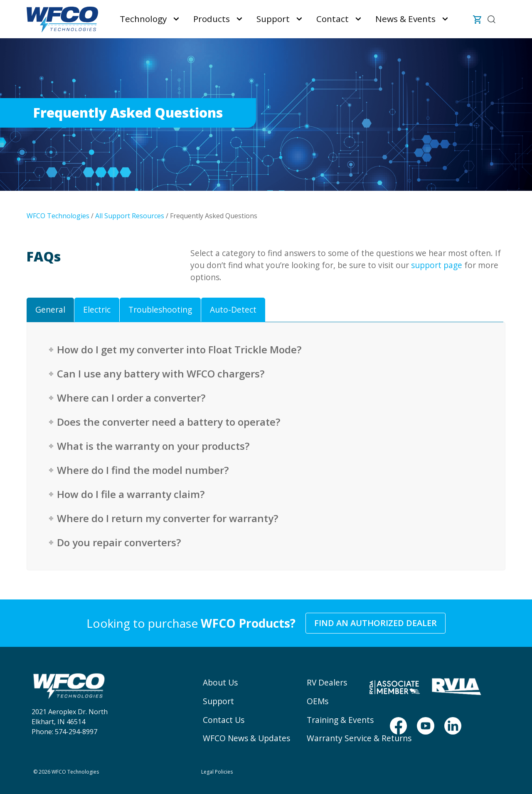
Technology (143, 19)
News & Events (405, 19)
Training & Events (340, 720)
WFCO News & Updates (246, 738)
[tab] (50, 310)
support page (437, 265)
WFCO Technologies (58, 216)
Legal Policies (217, 772)
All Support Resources (130, 216)
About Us (220, 682)
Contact (332, 19)
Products (212, 19)
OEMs (318, 701)
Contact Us (224, 720)
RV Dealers (327, 682)
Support (273, 19)
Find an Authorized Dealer (376, 623)
